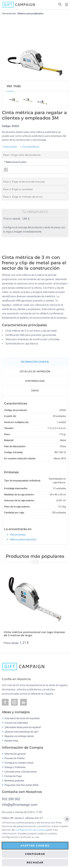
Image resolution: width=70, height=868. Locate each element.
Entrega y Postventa (15, 767)
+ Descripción (10, 147)
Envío (35, 391)
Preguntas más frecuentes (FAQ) (21, 785)
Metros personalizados (31, 13)
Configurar (35, 854)
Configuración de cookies (31, 830)
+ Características (30, 147)
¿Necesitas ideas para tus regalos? (23, 727)
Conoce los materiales (16, 723)
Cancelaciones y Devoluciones (21, 771)
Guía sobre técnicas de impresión (22, 718)
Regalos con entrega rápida (19, 736)
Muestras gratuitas (14, 780)
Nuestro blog (11, 741)
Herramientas (9, 13)
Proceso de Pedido (15, 758)
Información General (35, 362)
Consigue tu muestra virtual (19, 763)
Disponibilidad (35, 381)
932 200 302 (11, 799)
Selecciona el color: (15, 162)
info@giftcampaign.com (20, 805)
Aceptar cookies (35, 846)
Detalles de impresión (35, 371)
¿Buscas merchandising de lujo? (21, 732)
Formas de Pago (13, 776)
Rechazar (35, 862)
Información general (15, 754)
